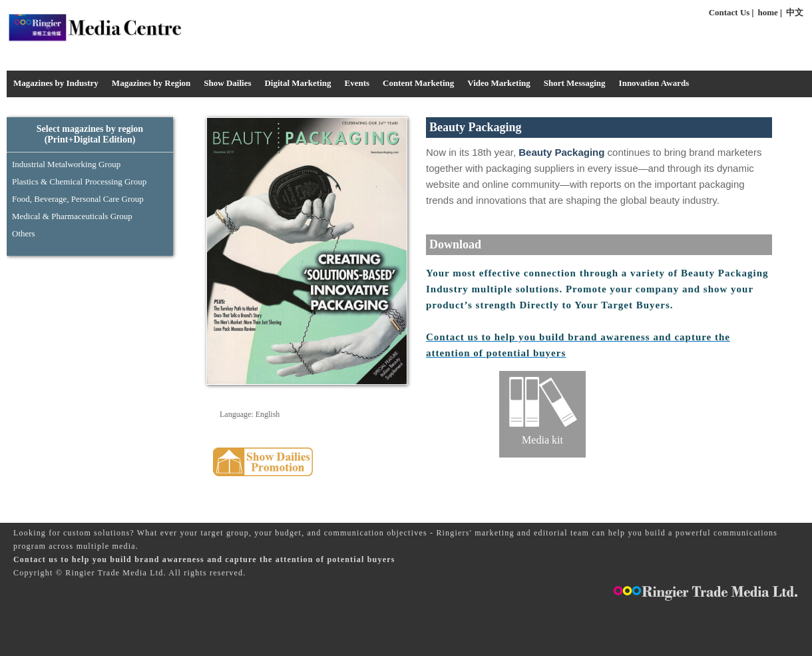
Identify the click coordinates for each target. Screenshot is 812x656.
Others (24, 233)
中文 (795, 12)
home (768, 12)
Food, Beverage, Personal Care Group (78, 199)
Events (357, 83)
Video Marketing (499, 83)
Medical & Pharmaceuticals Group (72, 216)
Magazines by (151, 83)
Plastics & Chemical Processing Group (79, 181)
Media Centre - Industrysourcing (94, 27)
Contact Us (729, 12)
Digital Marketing (298, 83)
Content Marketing (418, 83)
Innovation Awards (654, 83)
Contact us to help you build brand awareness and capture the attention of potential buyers (204, 559)
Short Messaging (575, 83)
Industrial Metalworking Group (66, 164)
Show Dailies (227, 83)
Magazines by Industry (56, 83)
